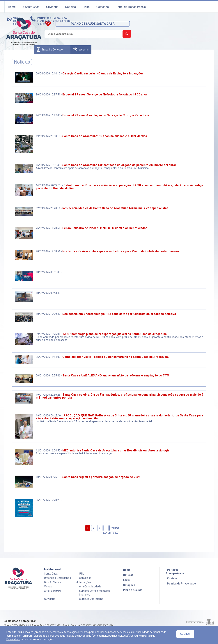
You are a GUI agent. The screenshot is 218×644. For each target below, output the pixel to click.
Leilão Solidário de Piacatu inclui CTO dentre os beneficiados (106, 228)
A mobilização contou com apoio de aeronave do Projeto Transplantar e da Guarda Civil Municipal (93, 168)
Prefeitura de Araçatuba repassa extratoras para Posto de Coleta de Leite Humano (121, 251)
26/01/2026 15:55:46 (48, 376)
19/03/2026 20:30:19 (48, 136)
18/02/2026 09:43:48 (48, 293)
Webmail (84, 50)
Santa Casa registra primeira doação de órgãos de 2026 (101, 477)
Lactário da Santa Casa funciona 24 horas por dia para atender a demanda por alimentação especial (94, 421)
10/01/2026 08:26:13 (48, 477)
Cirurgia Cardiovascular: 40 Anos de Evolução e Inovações (103, 73)
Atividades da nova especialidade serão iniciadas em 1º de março (74, 453)
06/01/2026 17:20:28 (48, 500)
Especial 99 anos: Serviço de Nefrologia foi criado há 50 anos (105, 94)
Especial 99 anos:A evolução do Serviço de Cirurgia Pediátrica (106, 115)
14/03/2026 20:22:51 (48, 185)
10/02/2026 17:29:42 (48, 314)
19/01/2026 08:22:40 (48, 416)
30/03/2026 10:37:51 (48, 95)
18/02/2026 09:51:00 (48, 272)
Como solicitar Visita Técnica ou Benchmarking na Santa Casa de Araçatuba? (116, 357)
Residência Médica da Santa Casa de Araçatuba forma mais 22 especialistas (115, 208)
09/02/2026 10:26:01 (48, 334)
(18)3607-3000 (19, 625)
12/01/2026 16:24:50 (48, 451)
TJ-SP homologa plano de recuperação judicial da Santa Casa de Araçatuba (115, 334)
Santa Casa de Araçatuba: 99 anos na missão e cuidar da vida (105, 136)
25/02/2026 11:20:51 (48, 228)
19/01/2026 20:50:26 (48, 395)
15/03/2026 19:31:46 (48, 165)
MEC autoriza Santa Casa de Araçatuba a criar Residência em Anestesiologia (116, 450)
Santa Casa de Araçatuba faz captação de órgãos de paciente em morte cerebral (119, 165)
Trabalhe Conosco (52, 50)
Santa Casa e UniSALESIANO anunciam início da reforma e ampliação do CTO (116, 375)
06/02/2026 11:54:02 (48, 357)
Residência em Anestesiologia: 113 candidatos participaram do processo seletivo (119, 314)
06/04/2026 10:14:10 (48, 74)
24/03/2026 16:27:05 (48, 115)
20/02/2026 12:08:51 (48, 251)
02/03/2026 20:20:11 (48, 208)
